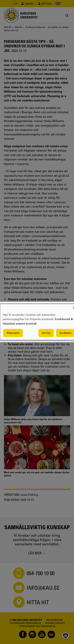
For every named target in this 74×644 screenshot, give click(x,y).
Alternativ (13, 333)
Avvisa (46, 333)
